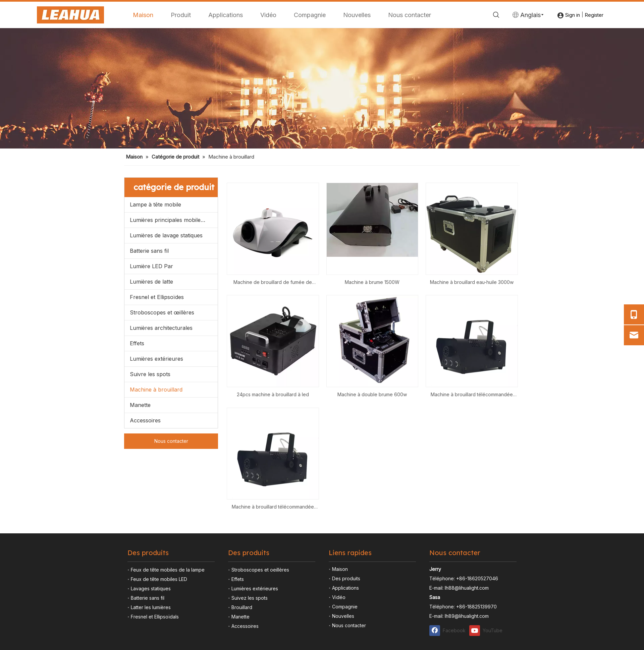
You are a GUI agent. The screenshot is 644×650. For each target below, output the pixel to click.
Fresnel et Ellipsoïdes (157, 420)
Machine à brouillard (156, 512)
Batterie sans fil (149, 373)
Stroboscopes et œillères (162, 435)
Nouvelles (357, 15)
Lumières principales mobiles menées (174, 343)
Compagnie (310, 15)
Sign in (573, 15)
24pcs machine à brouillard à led (273, 517)
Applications (226, 15)
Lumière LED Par (151, 389)
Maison (143, 15)
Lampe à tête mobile (155, 327)
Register (594, 15)
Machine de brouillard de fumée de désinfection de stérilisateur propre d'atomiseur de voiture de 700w (273, 405)
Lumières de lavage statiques (166, 358)
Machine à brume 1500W (372, 405)
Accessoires (145, 543)
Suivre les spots (150, 497)
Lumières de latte (151, 404)
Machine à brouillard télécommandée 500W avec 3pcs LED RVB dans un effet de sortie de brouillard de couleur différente (472, 518)
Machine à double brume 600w (372, 517)
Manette (140, 528)
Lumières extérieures (156, 481)
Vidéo (268, 15)
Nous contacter (410, 15)
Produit (181, 15)
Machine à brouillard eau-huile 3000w (472, 405)
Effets (137, 466)
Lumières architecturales (161, 451)
